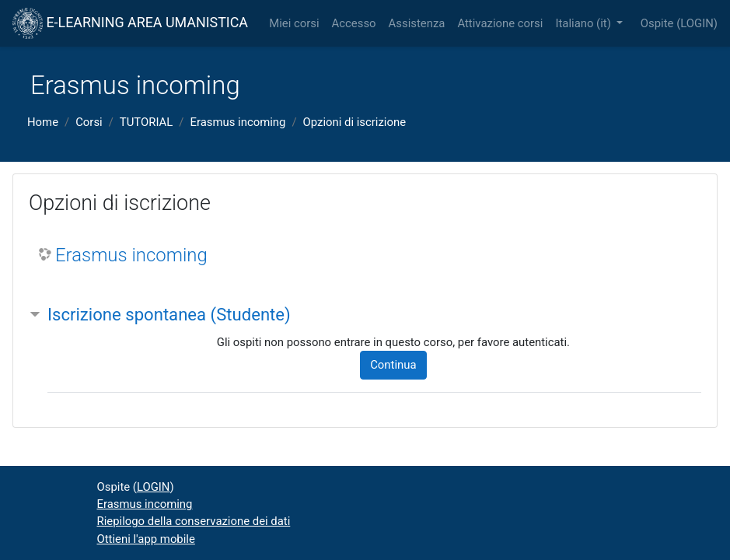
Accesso (354, 23)
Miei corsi (294, 23)
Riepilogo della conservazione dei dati (194, 521)
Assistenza (417, 23)
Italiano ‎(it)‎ (584, 23)
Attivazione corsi (500, 23)
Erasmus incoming (238, 122)
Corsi (89, 122)
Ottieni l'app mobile (146, 539)
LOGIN (697, 23)
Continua (393, 365)
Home (43, 122)
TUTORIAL (147, 122)
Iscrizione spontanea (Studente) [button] (169, 314)
